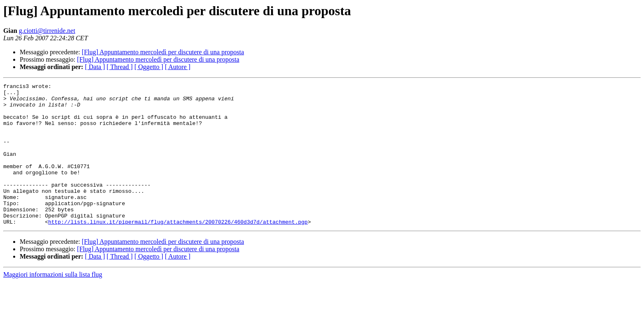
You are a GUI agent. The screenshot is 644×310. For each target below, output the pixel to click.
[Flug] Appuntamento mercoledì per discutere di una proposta (163, 52)
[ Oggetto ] (149, 67)
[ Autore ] (177, 67)
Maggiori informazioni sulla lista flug (53, 303)
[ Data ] (95, 67)
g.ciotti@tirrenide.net (47, 31)
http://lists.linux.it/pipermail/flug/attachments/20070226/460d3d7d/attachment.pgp (178, 250)
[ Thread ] (120, 67)
